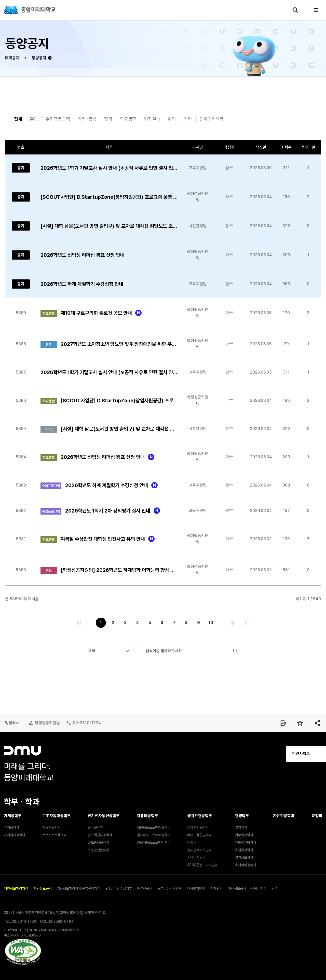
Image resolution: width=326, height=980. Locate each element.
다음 (233, 623)
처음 (79, 623)
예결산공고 (145, 888)
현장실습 (152, 119)
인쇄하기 (283, 723)
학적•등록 (87, 119)
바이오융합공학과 (199, 835)
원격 (275, 888)
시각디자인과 (196, 857)
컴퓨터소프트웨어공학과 (154, 835)
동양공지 (39, 58)
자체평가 (216, 888)
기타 (188, 119)
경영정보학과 (244, 857)
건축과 (192, 842)
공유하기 (317, 723)
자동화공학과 (51, 827)
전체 (18, 119)
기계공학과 (11, 827)
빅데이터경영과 (246, 865)
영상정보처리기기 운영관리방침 (79, 888)
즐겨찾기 (300, 723)
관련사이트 (257, 754)
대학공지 (12, 58)
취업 (172, 119)
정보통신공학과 (98, 842)
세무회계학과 (244, 835)
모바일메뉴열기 (316, 10)
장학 (108, 119)
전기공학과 (95, 827)
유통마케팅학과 (246, 842)
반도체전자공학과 (100, 835)
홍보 (34, 119)
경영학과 (241, 827)
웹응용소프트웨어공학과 (154, 827)
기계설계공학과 (15, 835)
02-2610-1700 (24, 921)
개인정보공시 (43, 888)
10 (211, 623)
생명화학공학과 (198, 827)
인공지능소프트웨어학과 (154, 842)
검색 (295, 10)
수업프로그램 (58, 119)
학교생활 (128, 119)
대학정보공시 (237, 888)
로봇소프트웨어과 (55, 835)
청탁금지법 (259, 888)
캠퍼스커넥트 (212, 119)
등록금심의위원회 (170, 888)
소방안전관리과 (98, 850)
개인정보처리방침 (16, 888)
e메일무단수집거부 (119, 888)
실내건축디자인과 (199, 850)
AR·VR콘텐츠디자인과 (202, 865)
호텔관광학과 (244, 850)
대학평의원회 (196, 888)
